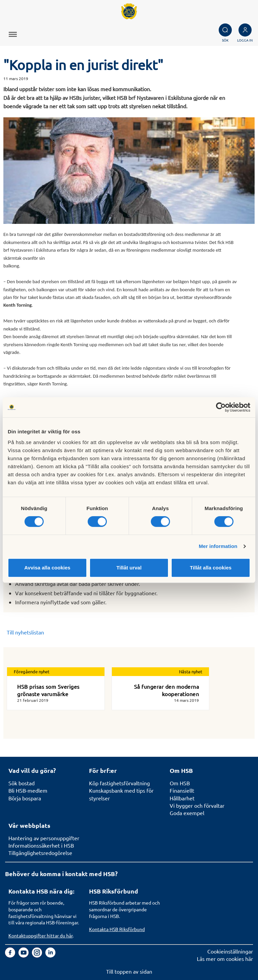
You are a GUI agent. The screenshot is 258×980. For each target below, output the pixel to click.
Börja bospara (25, 798)
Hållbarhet (182, 798)
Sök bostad (21, 783)
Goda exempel (187, 813)
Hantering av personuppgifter (44, 838)
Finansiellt (182, 790)
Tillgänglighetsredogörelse (40, 853)
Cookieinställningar (230, 951)
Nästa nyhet (191, 671)
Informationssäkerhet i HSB (41, 845)
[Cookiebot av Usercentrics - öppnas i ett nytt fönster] (221, 407)
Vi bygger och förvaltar (197, 805)
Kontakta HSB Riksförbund (117, 929)
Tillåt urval (129, 568)
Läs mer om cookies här (225, 959)
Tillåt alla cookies (211, 568)
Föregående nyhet (32, 671)
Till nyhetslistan (25, 632)
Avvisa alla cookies (47, 568)
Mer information (218, 546)
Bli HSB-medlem (28, 790)
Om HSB (180, 783)
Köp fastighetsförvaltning (119, 783)
